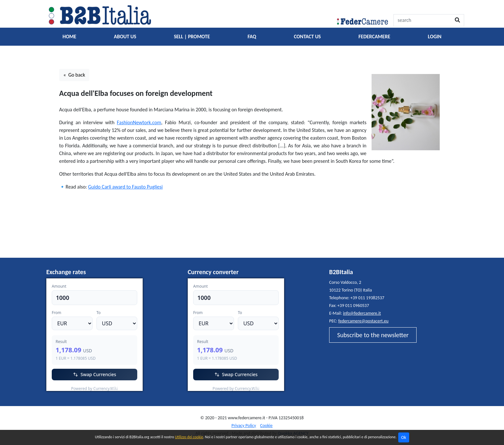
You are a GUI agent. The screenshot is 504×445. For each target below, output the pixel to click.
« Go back (74, 75)
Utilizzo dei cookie (189, 437)
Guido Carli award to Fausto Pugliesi (125, 187)
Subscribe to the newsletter (373, 335)
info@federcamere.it (362, 313)
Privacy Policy (244, 426)
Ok (404, 437)
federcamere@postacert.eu (363, 321)
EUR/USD (61, 387)
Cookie (266, 426)
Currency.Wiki (125, 387)
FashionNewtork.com (139, 122)
